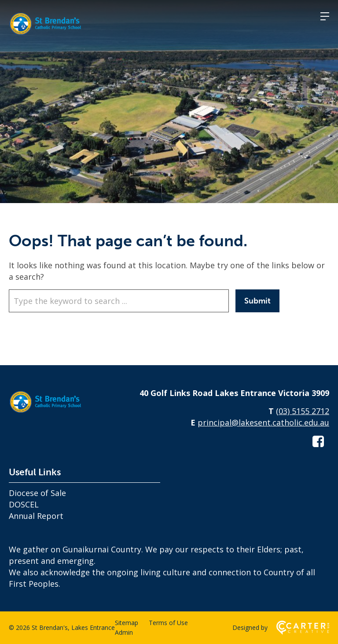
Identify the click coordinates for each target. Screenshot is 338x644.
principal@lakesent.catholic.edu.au (263, 422)
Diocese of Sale (37, 493)
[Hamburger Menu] (325, 16)
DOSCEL (24, 504)
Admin (124, 632)
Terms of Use (168, 623)
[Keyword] (119, 301)
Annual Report (36, 516)
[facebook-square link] (318, 441)
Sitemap (127, 623)
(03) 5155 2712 (303, 411)
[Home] (53, 413)
